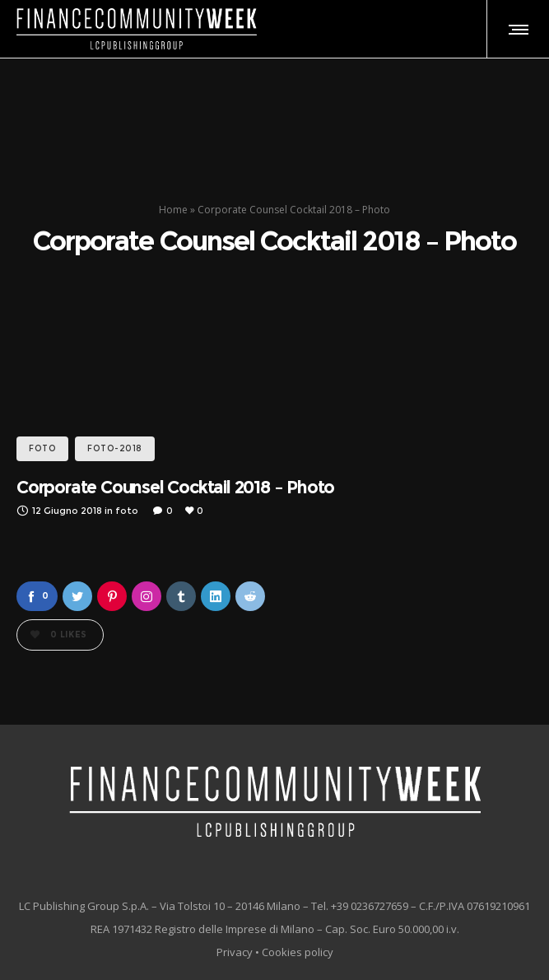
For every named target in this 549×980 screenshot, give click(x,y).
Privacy (235, 952)
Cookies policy (298, 952)
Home (173, 210)
